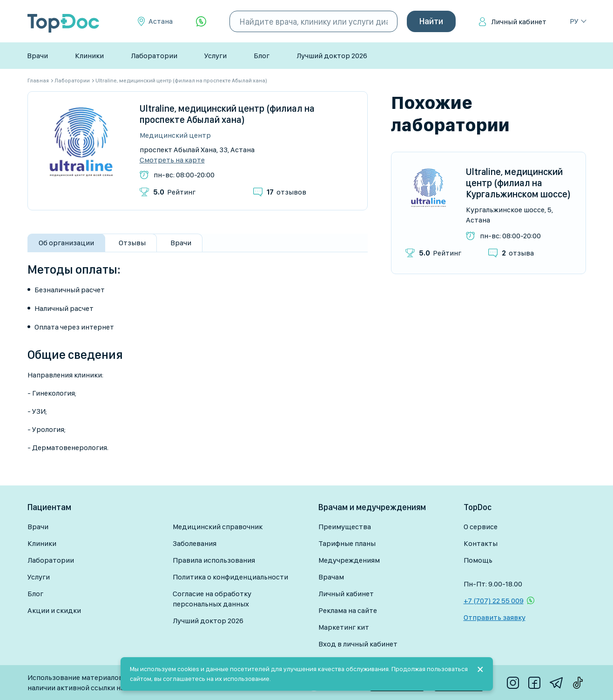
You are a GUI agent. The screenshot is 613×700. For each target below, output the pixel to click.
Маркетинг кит (344, 627)
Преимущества (345, 527)
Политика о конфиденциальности (230, 577)
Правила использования (214, 560)
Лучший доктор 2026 (332, 56)
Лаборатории (154, 56)
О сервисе (481, 527)
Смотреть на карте (172, 160)
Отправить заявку (495, 617)
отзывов (286, 192)
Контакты (481, 543)
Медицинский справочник (218, 527)
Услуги (216, 56)
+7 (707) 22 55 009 (494, 601)
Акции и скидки (54, 610)
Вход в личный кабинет (358, 644)
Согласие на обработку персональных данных (212, 599)
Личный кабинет (519, 22)
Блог (262, 56)
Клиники (89, 56)
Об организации (66, 243)
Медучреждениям (349, 560)
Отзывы (132, 243)
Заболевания (195, 543)
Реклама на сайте (348, 610)
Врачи (37, 56)
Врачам (331, 577)
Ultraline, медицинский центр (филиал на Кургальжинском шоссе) (518, 183)
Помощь (478, 560)
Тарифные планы (347, 543)
